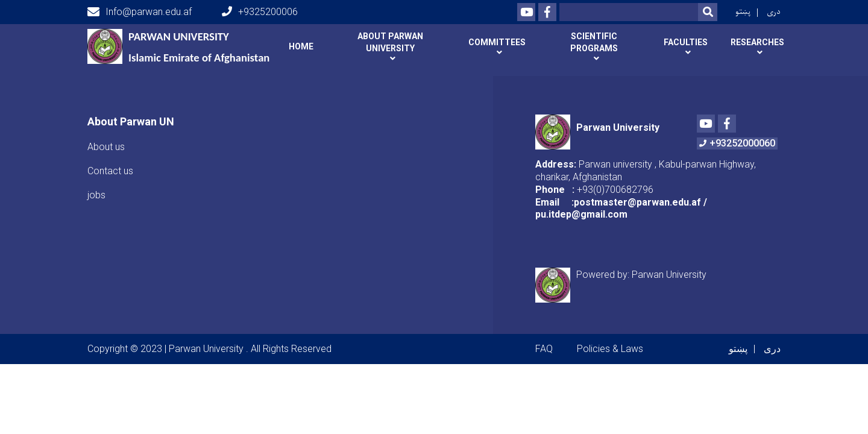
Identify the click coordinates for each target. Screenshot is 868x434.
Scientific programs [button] (594, 42)
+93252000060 (737, 136)
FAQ (544, 341)
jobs (96, 187)
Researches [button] (757, 42)
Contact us (110, 163)
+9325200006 (260, 12)
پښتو (743, 12)
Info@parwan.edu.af (140, 12)
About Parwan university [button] (390, 42)
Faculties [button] (686, 42)
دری (774, 12)
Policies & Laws (610, 341)
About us (106, 139)
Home (301, 46)
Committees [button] (497, 42)
